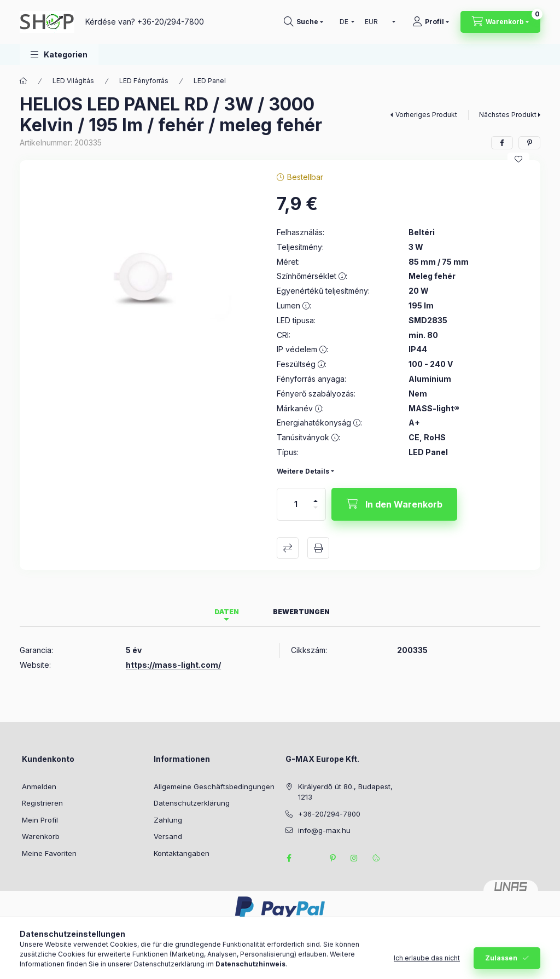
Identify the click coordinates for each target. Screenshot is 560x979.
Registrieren (42, 803)
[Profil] (431, 22)
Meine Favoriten (49, 853)
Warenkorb (41, 836)
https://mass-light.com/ (173, 665)
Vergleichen (288, 548)
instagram (354, 858)
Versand (168, 836)
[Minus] (316, 512)
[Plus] (316, 496)
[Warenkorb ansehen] (500, 22)
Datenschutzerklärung (192, 803)
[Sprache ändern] (345, 22)
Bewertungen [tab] (301, 612)
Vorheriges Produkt (426, 115)
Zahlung (168, 820)
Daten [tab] (227, 612)
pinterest (332, 858)
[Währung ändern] (378, 22)
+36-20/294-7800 (171, 22)
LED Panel (210, 81)
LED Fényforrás (144, 81)
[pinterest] (529, 143)
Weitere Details (303, 471)
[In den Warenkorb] (394, 504)
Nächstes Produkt (508, 115)
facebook (289, 858)
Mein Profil (40, 820)
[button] (59, 54)
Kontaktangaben (182, 853)
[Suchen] (304, 22)
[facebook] (502, 143)
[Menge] (296, 504)
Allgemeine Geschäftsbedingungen (214, 786)
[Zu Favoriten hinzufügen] (518, 159)
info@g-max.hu (324, 830)
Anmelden (39, 786)
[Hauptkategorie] (24, 81)
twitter (311, 858)
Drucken (318, 548)
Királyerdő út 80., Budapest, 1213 (345, 792)
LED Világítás (73, 81)
